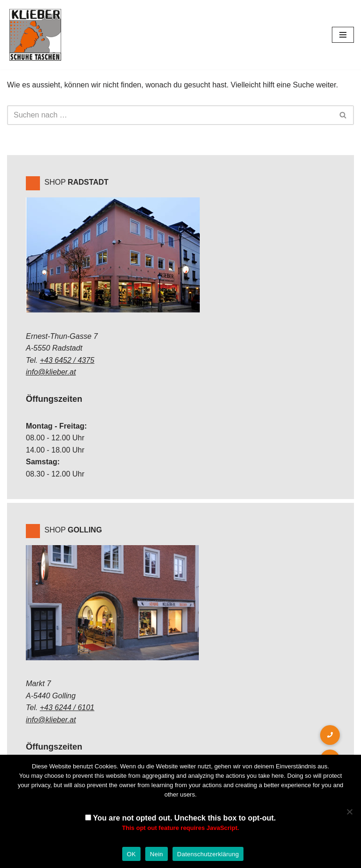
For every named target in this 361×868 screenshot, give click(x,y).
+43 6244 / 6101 (67, 708)
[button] (330, 735)
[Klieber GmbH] (35, 35)
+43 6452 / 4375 (67, 360)
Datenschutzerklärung (208, 854)
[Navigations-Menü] (343, 35)
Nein (157, 854)
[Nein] (349, 812)
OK (131, 854)
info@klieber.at (51, 372)
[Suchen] (170, 115)
